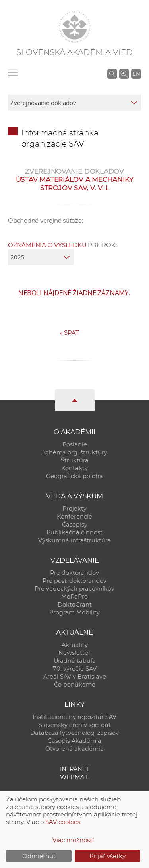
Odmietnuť (39, 856)
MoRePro (74, 597)
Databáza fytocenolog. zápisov (74, 733)
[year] (41, 257)
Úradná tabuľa (75, 661)
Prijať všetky (107, 856)
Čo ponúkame (75, 685)
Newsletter (74, 653)
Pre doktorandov (74, 573)
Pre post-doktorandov (74, 581)
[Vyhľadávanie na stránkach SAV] (112, 74)
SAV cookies (63, 822)
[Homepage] (75, 27)
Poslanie (75, 444)
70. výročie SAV (75, 669)
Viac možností (73, 840)
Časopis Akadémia (74, 741)
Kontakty (74, 468)
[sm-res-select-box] (74, 103)
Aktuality (75, 645)
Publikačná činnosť (74, 532)
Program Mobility (74, 612)
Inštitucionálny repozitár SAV (74, 717)
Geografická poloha (74, 476)
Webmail (75, 777)
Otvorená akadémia (74, 749)
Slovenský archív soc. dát (75, 725)
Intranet (75, 769)
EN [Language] (136, 74)
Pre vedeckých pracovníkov (74, 589)
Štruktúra (75, 460)
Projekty (74, 509)
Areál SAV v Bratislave (75, 677)
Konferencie (74, 517)
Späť (70, 333)
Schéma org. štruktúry (75, 452)
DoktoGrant (75, 605)
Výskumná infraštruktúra (74, 540)
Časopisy (75, 525)
